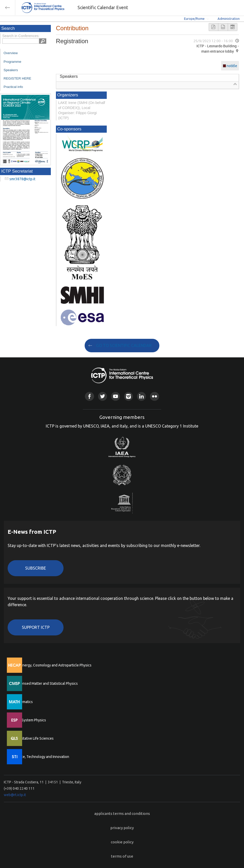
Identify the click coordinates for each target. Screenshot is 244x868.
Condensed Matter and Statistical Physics (45, 683)
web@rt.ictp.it (15, 795)
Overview (11, 53)
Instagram (128, 396)
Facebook (89, 396)
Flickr (154, 396)
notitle (232, 66)
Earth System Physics (29, 720)
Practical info (13, 87)
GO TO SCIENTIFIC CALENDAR (124, 345)
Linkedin (141, 396)
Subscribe (36, 568)
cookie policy (122, 842)
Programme (12, 62)
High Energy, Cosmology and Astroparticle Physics (52, 665)
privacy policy (122, 828)
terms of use (122, 856)
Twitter (103, 396)
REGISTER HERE (17, 78)
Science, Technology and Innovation (41, 757)
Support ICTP (36, 627)
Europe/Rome (194, 19)
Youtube (116, 396)
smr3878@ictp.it (22, 179)
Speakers (11, 70)
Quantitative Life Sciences (33, 738)
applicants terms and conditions (122, 813)
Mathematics (23, 702)
